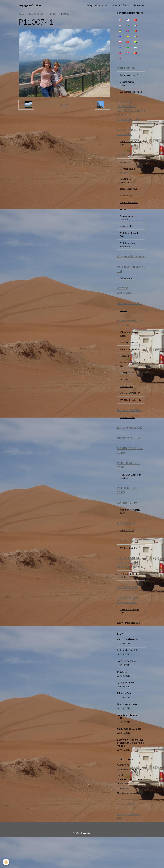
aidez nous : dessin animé (129, 348)
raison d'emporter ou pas (130, 380)
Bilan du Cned (125, 723)
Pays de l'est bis (128, 439)
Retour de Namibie (128, 680)
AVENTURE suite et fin (130, 419)
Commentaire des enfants (129, 84)
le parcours (126, 371)
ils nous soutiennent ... (131, 364)
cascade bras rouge (130, 197)
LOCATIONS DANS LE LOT (130, 149)
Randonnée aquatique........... (127, 188)
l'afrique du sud (127, 291)
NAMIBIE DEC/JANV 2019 (131, 537)
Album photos (101, 5)
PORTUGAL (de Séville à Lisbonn (128, 500)
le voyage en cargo (129, 357)
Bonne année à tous (128, 734)
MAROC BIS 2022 (129, 575)
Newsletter (139, 5)
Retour (64, 105)
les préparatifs (127, 389)
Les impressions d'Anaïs (128, 95)
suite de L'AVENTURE (131, 410)
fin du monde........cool (129, 759)
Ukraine (124, 324)
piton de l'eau (127, 204)
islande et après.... (127, 691)
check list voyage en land (130, 640)
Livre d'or (115, 5)
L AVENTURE (127, 403)
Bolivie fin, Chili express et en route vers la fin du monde (130, 773)
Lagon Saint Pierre (129, 211)
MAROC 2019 (127, 557)
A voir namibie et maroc (130, 669)
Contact (127, 5)
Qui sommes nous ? (129, 75)
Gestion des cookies (82, 864)
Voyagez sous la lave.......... (128, 178)
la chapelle (125, 169)
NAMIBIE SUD (37, 14)
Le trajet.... (125, 396)
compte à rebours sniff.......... (127, 746)
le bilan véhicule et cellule (129, 604)
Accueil (22, 14)
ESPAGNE (53, 14)
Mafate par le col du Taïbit (130, 245)
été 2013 (122, 702)
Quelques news (126, 712)
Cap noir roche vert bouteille (130, 227)
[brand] (30, 5)
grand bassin (126, 236)
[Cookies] (6, 862)
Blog (90, 5)
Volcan (123, 219)
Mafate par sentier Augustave (129, 256)
